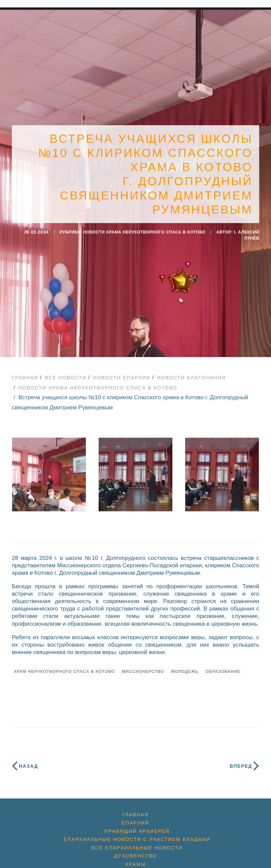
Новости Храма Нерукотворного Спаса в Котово (144, 229)
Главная (25, 371)
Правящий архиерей (137, 824)
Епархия (136, 816)
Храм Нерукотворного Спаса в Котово (64, 664)
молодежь (185, 664)
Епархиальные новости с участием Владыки (137, 833)
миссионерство (143, 664)
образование (223, 664)
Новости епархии (122, 371)
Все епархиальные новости (137, 841)
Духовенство (135, 849)
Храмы (135, 858)
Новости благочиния (192, 371)
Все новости (66, 371)
